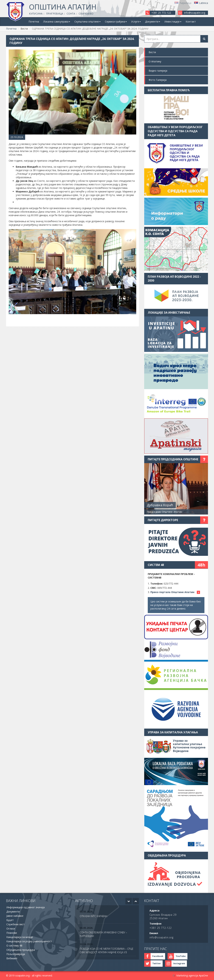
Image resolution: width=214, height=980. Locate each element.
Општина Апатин (63, 7)
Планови (12, 933)
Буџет (10, 920)
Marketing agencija (187, 975)
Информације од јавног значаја (26, 907)
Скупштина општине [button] (88, 22)
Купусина (36, 14)
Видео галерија (158, 71)
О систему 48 (14, 946)
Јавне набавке (15, 916)
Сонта (71, 14)
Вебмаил (12, 958)
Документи (13, 912)
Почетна (34, 22)
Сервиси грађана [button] (116, 22)
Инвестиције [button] (173, 22)
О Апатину (155, 61)
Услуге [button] (136, 22)
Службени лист (16, 924)
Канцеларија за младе (20, 937)
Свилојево (86, 14)
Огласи (11, 929)
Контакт (191, 22)
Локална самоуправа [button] (57, 22)
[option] (107, 916)
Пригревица (55, 14)
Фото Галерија (158, 80)
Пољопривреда (16, 954)
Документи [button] (153, 22)
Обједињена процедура (21, 950)
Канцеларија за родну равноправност (29, 941)
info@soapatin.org (195, 13)
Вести (152, 52)
